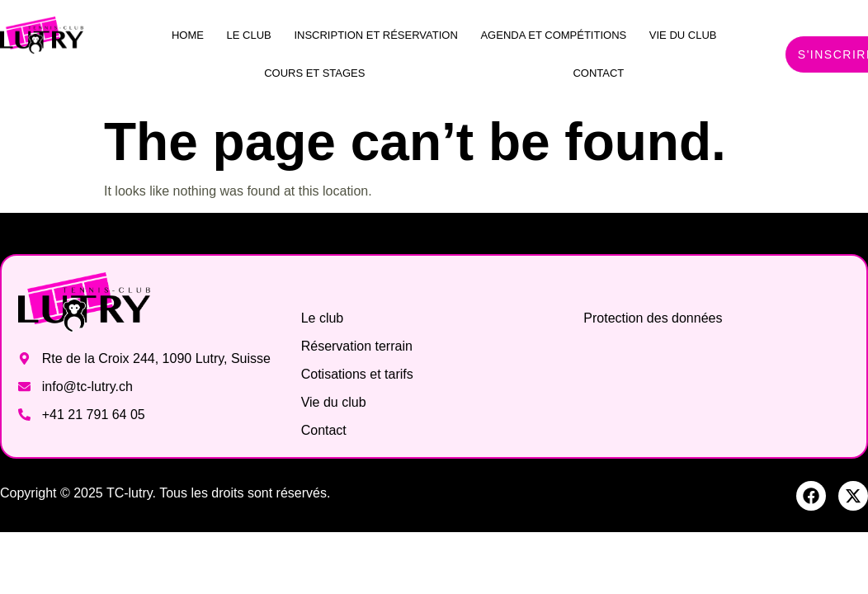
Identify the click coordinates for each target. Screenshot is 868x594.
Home (188, 35)
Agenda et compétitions (553, 35)
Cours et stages (314, 73)
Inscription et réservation (375, 35)
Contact (598, 73)
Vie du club (683, 35)
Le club (249, 35)
